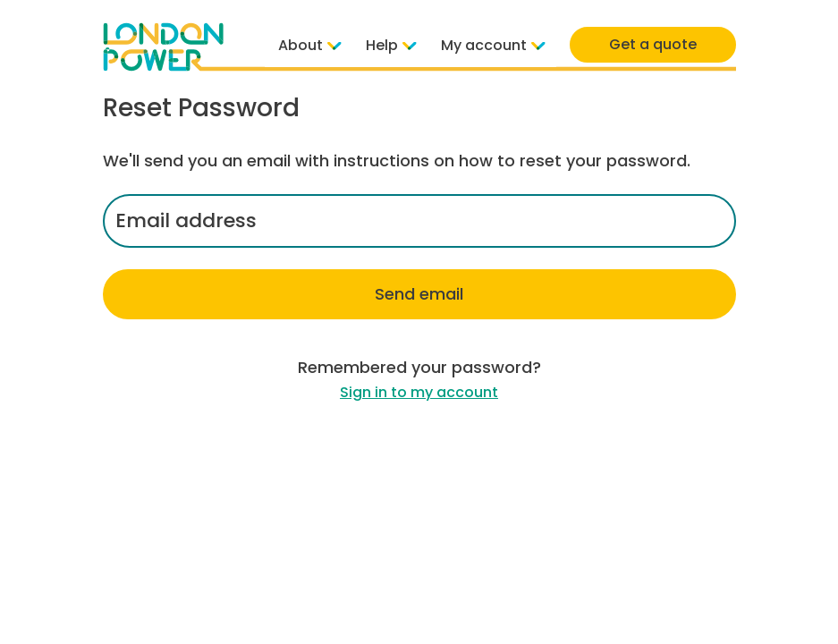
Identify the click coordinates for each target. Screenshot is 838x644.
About (309, 45)
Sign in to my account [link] (419, 392)
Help (390, 45)
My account (491, 45)
